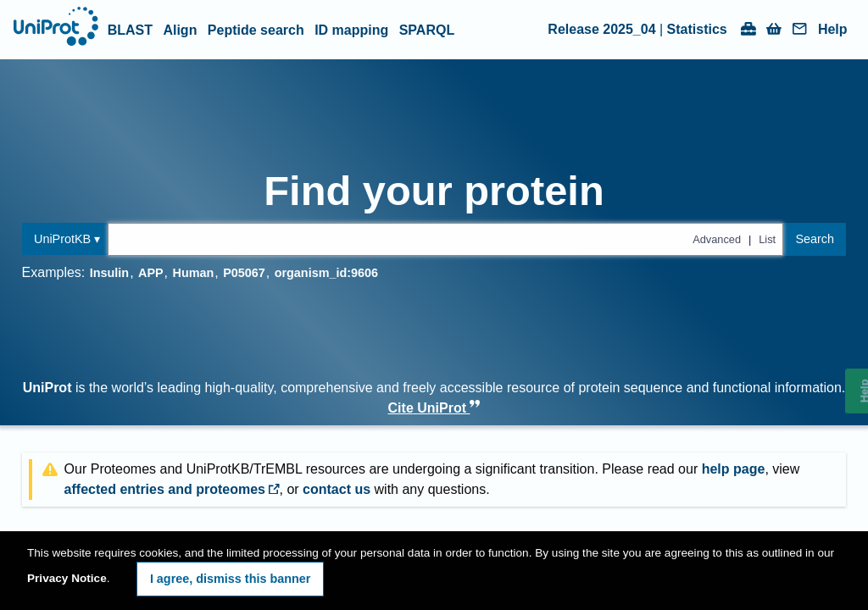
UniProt (47, 388)
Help (833, 30)
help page (734, 469)
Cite (434, 408)
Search (815, 239)
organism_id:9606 (326, 273)
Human (194, 273)
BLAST (130, 30)
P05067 (244, 273)
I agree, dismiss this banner (231, 579)
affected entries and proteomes (172, 489)
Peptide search (256, 30)
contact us (337, 489)
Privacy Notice (67, 578)
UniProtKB (62, 239)
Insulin (109, 273)
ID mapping (351, 30)
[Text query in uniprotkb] (445, 239)
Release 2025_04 (601, 29)
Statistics (697, 29)
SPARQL (427, 30)
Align (180, 30)
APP (151, 273)
